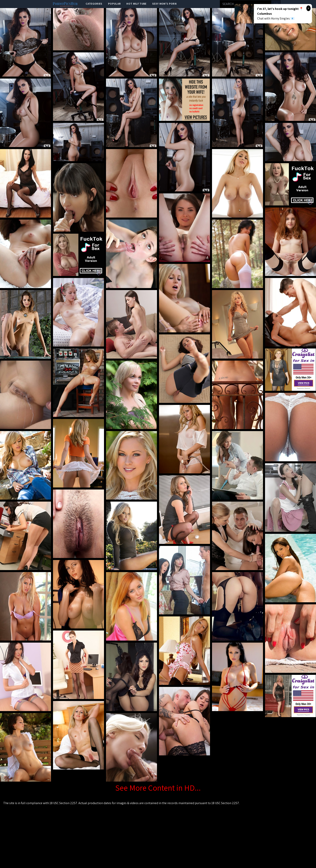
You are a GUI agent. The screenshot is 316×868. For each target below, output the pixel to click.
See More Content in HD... (158, 788)
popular (114, 4)
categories (94, 4)
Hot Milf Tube (136, 4)
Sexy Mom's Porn (164, 4)
